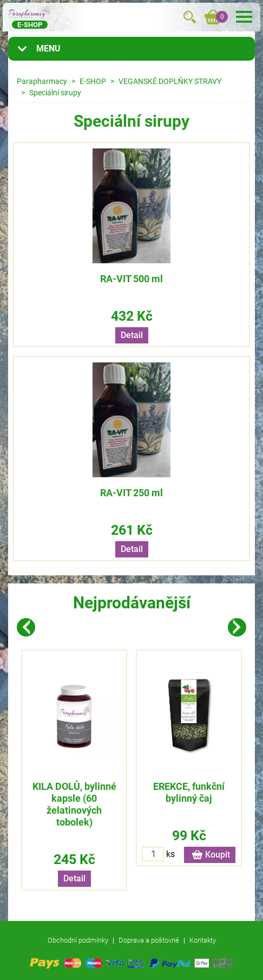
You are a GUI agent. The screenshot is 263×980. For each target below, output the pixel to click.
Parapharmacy (42, 81)
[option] (74, 770)
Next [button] (237, 627)
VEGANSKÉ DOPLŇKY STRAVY (170, 81)
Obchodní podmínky (78, 940)
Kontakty (203, 940)
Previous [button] (26, 627)
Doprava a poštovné (149, 940)
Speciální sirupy (55, 93)
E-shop (30, 25)
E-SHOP (93, 81)
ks (170, 854)
